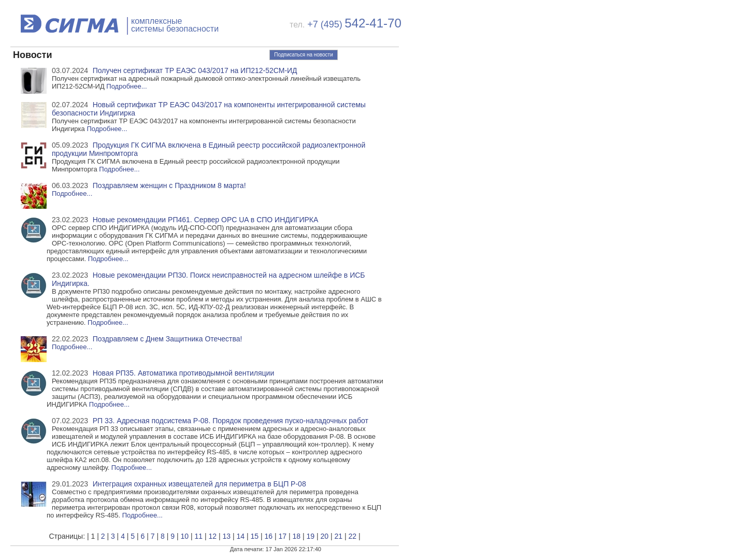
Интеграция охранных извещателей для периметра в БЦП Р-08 (199, 484)
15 (254, 536)
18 (296, 536)
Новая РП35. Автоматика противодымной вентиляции (184, 373)
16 (268, 536)
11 (198, 536)
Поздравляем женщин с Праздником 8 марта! (169, 185)
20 (324, 536)
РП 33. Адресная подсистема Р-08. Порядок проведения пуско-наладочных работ (231, 421)
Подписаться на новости (304, 55)
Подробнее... (126, 86)
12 (212, 536)
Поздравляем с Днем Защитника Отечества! (168, 339)
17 (282, 536)
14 (240, 536)
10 (184, 536)
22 (352, 536)
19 (310, 536)
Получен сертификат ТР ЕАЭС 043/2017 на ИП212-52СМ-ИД (195, 70)
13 (226, 536)
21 (338, 536)
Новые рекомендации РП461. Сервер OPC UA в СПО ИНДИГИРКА (206, 220)
